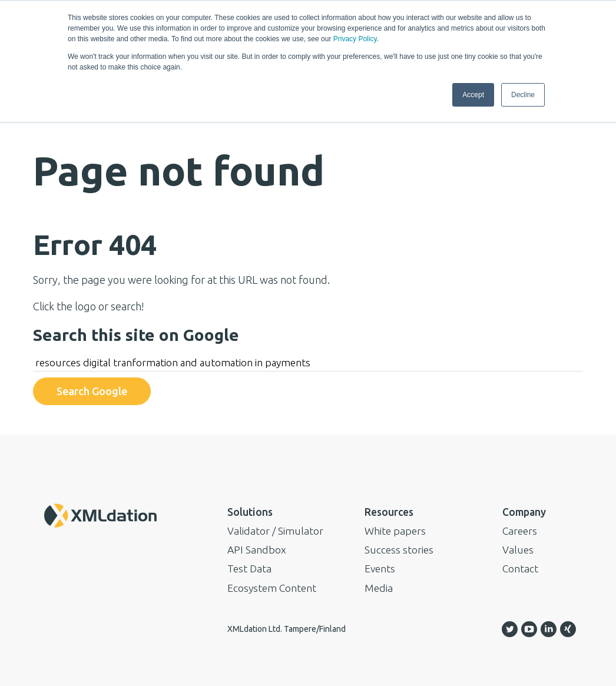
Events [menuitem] (380, 569)
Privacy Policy (355, 39)
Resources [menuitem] (389, 512)
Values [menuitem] (518, 550)
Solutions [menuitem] (250, 512)
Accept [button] (473, 95)
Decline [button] (523, 95)
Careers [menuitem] (520, 531)
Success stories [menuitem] (399, 550)
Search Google (92, 391)
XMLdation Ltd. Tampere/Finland (287, 629)
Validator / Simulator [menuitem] (275, 531)
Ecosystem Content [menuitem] (272, 588)
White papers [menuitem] (395, 531)
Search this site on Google (136, 335)
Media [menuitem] (379, 588)
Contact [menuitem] (520, 569)
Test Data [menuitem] (249, 569)
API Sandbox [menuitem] (257, 550)
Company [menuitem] (524, 512)
